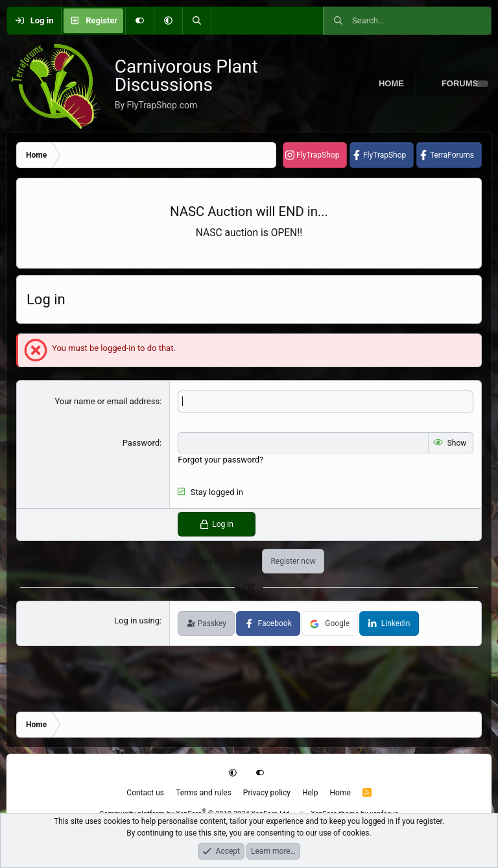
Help (310, 793)
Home (391, 83)
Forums (460, 83)
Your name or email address (107, 401)
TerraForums (452, 155)
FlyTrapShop (318, 155)
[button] (168, 21)
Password (141, 443)
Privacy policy (267, 793)
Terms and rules (204, 793)
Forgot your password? (220, 460)
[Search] (196, 21)
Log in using (137, 621)
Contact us (145, 793)
